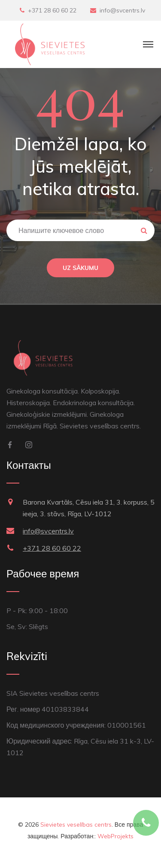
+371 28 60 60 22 (52, 10)
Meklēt (144, 230)
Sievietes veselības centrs (76, 825)
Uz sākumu (80, 268)
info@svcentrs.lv (122, 10)
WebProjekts (115, 836)
